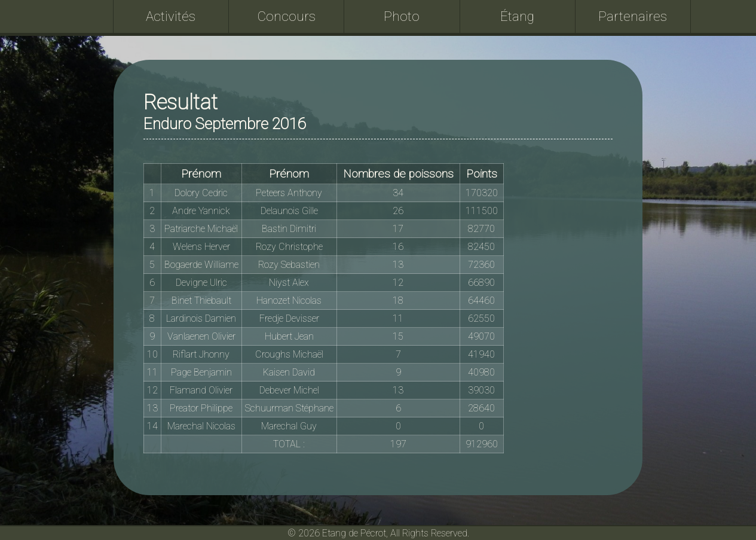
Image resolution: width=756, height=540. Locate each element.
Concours (287, 16)
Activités (171, 16)
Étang (517, 16)
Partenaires (633, 16)
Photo (402, 16)
